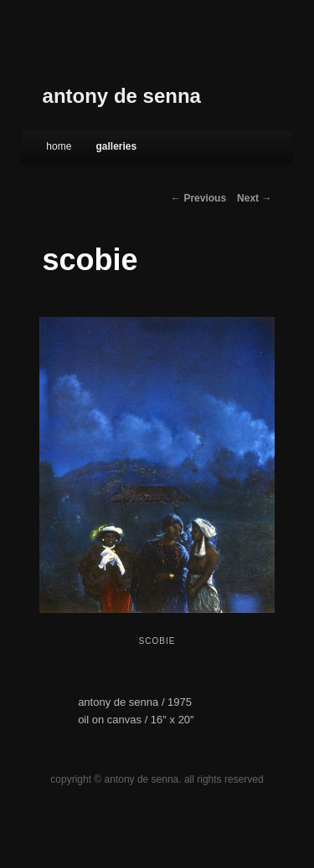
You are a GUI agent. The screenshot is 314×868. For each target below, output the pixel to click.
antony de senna (122, 96)
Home (59, 146)
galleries (116, 146)
